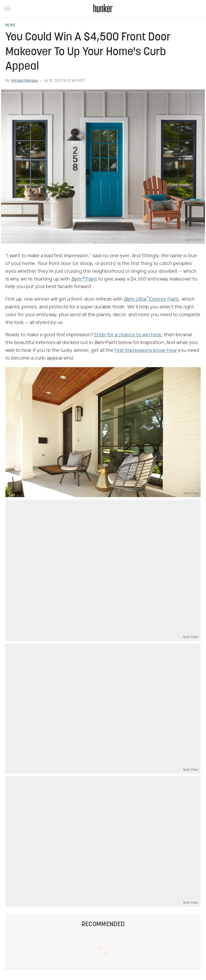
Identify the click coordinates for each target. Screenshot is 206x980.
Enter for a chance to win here (128, 335)
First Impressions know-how (146, 351)
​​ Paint (84, 279)
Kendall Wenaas (25, 81)
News (10, 25)
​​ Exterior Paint (151, 299)
